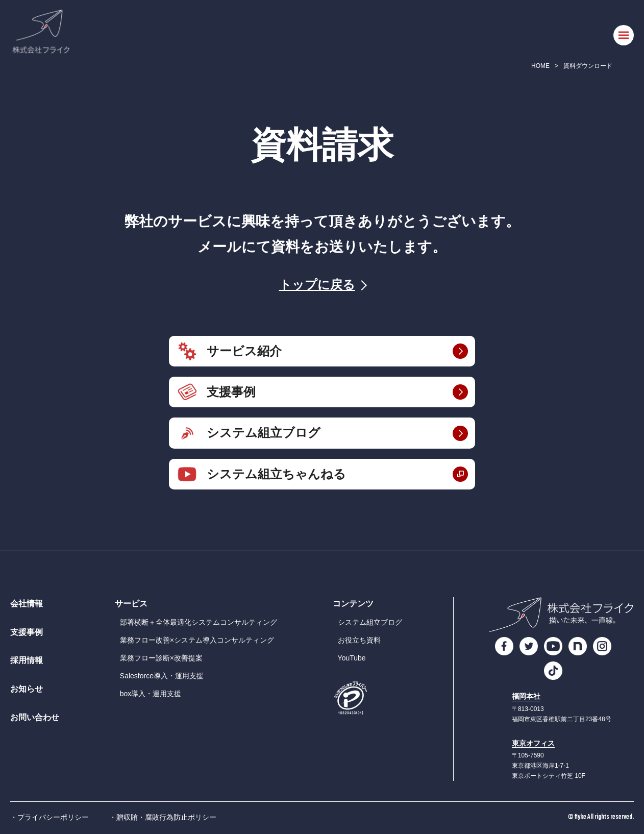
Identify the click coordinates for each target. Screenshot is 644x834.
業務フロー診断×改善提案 (161, 658)
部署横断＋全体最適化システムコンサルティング (199, 622)
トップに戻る (317, 285)
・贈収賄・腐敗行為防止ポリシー (163, 817)
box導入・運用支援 (151, 694)
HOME (540, 66)
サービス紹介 (244, 351)
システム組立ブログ (264, 433)
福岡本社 (526, 696)
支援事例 (231, 392)
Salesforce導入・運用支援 (162, 676)
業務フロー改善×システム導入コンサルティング (197, 640)
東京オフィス (533, 743)
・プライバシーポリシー (49, 817)
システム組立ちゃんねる (276, 474)
